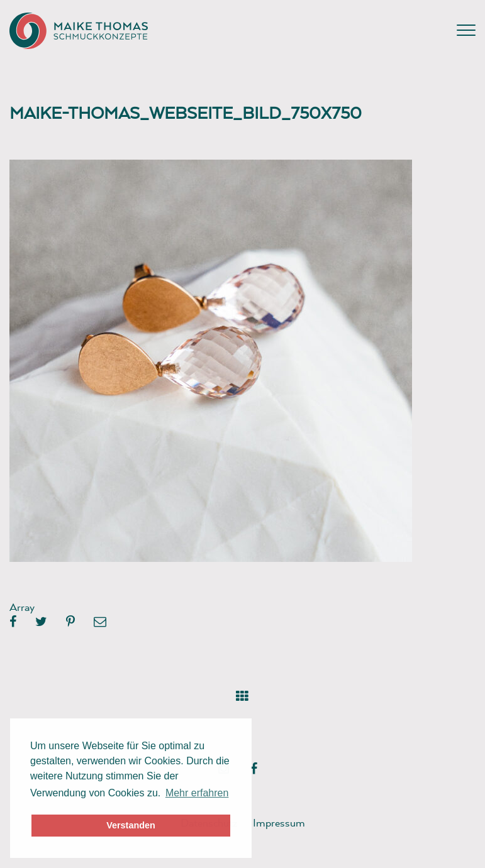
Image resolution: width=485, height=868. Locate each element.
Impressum (279, 822)
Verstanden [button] (131, 825)
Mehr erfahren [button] (197, 793)
